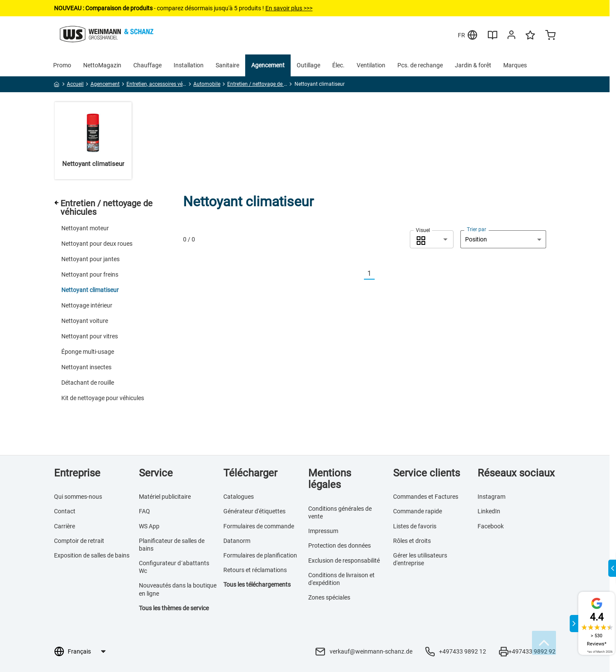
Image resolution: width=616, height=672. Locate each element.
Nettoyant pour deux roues (97, 244)
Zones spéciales (329, 597)
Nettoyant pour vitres (90, 336)
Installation (189, 65)
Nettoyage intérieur (87, 305)
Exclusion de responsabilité (344, 561)
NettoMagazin (102, 65)
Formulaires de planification (260, 555)
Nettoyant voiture (85, 321)
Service (156, 473)
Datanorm (237, 541)
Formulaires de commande (259, 526)
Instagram (491, 497)
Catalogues (239, 497)
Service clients (427, 473)
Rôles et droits (412, 541)
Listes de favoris (415, 526)
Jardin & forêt (473, 65)
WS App (149, 526)
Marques (515, 65)
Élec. (338, 65)
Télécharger (250, 473)
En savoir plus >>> (289, 8)
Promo (62, 65)
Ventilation (371, 65)
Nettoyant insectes (86, 367)
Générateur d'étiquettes (254, 511)
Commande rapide (418, 511)
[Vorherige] (359, 274)
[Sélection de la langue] (86, 651)
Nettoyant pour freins (90, 274)
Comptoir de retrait (79, 541)
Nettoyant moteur (85, 228)
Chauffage (147, 65)
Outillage (308, 65)
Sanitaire (227, 65)
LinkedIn (489, 511)
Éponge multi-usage (88, 352)
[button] (432, 239)
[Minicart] (550, 36)
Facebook (491, 526)
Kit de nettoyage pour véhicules (103, 398)
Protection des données (340, 545)
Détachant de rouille (88, 383)
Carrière (65, 526)
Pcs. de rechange (420, 65)
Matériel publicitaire (165, 497)
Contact (65, 511)
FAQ (144, 511)
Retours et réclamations (255, 570)
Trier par (476, 229)
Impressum (323, 531)
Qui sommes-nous (78, 497)
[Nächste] (380, 274)
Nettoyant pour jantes (90, 259)
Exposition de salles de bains (92, 555)
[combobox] (432, 239)
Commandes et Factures (426, 497)
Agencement (268, 65)
